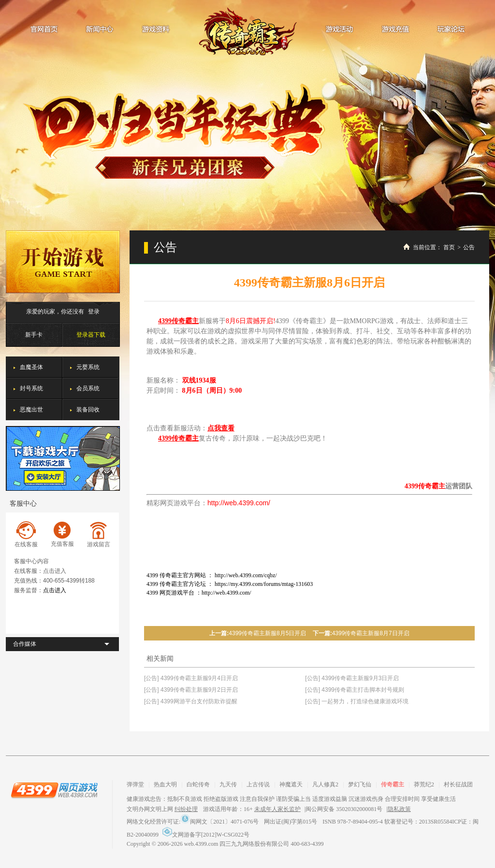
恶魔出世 (31, 410)
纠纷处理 (186, 809)
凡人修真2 (325, 784)
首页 (449, 247)
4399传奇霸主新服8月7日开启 (371, 633)
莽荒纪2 (424, 784)
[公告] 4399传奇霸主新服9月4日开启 (191, 678)
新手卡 (34, 335)
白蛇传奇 (198, 784)
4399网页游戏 (54, 790)
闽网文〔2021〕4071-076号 (219, 822)
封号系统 (31, 388)
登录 (94, 312)
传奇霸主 (248, 31)
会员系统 (88, 388)
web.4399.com (201, 844)
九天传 (228, 784)
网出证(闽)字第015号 (291, 822)
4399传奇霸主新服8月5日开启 (267, 633)
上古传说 (258, 784)
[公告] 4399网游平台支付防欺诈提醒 (191, 701)
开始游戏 (63, 262)
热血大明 (165, 784)
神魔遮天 (291, 784)
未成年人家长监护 (277, 809)
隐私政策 (399, 809)
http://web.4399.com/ (239, 503)
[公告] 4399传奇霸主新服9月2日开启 (191, 690)
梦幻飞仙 (360, 784)
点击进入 (55, 571)
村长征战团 (458, 784)
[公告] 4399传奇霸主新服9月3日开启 (352, 678)
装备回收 (88, 410)
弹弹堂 (135, 784)
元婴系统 (88, 367)
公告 (469, 247)
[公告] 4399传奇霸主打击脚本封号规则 (355, 690)
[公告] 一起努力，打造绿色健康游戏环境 (357, 701)
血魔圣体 (31, 367)
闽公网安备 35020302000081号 (344, 809)
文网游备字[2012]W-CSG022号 (206, 835)
